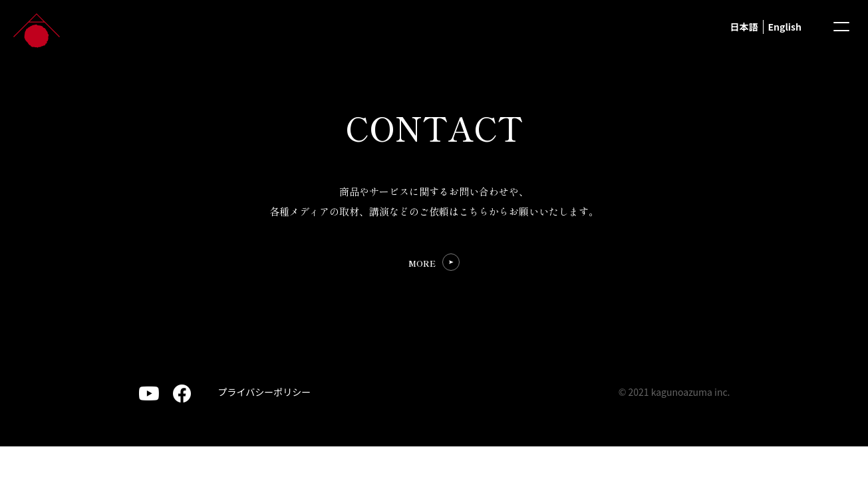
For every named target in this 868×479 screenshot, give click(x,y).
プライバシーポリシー (265, 392)
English (785, 27)
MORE (422, 263)
